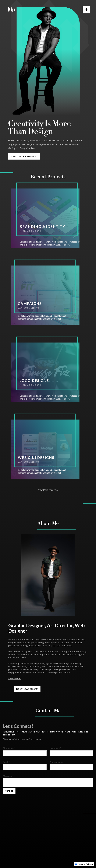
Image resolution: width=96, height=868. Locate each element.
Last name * (55, 748)
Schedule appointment (24, 156)
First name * (9, 748)
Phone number (57, 762)
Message (7, 776)
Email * (6, 762)
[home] (11, 10)
